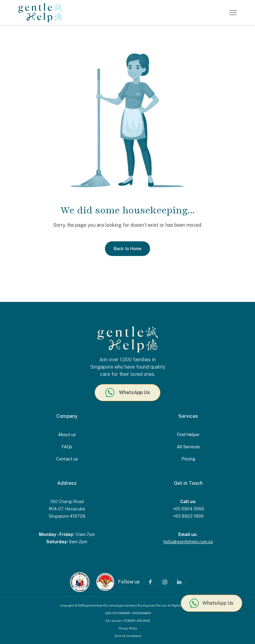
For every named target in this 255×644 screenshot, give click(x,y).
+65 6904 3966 (188, 509)
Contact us (67, 459)
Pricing (188, 459)
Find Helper (188, 435)
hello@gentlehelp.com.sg (188, 542)
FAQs (67, 447)
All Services (188, 447)
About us (67, 435)
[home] (40, 13)
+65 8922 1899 (188, 516)
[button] (233, 13)
